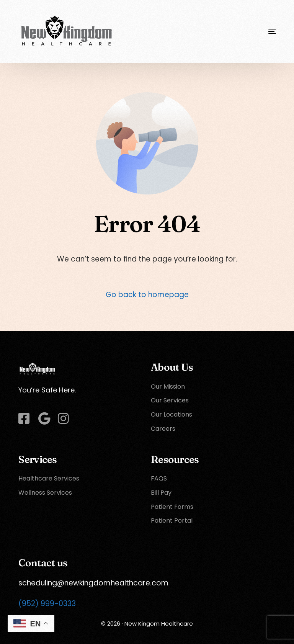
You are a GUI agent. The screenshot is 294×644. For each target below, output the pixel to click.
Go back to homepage (147, 295)
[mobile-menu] (257, 31)
